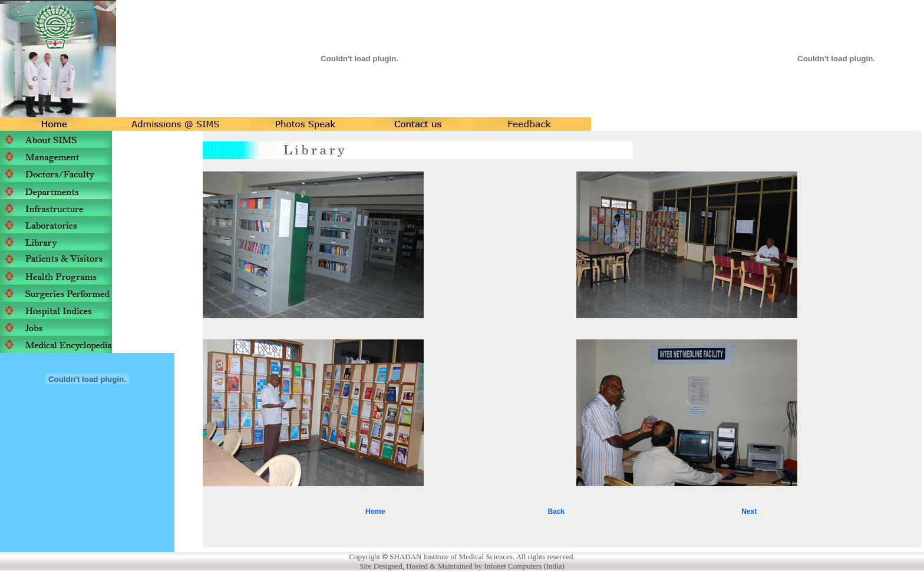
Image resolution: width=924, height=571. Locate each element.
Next (749, 511)
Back (557, 511)
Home (375, 511)
